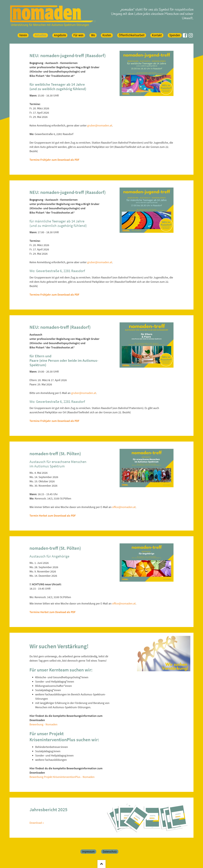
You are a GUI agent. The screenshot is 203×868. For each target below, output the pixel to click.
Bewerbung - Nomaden (43, 724)
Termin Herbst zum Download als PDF (53, 516)
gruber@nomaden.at (100, 125)
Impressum (88, 852)
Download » (37, 823)
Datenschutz (110, 852)
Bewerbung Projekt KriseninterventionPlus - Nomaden (62, 777)
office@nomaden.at (124, 507)
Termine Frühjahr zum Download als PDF (54, 160)
